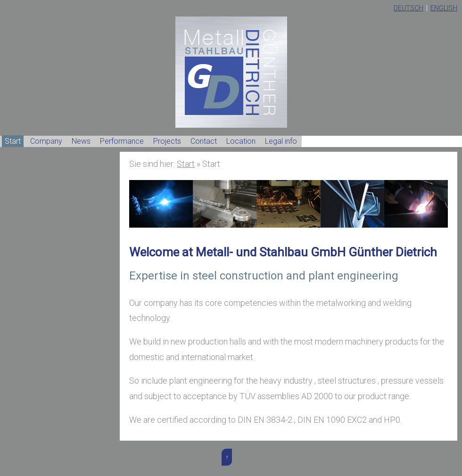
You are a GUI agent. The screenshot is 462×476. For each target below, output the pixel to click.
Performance (122, 141)
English (444, 8)
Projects (167, 141)
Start (13, 141)
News (81, 141)
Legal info (281, 141)
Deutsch (408, 8)
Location (241, 141)
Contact (204, 141)
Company (46, 141)
